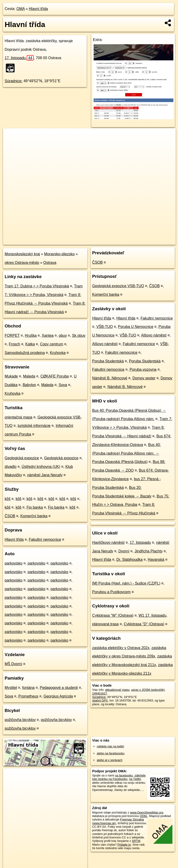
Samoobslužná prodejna (25, 353)
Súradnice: (14, 81)
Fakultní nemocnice (45, 540)
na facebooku (124, 775)
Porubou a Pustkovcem (111, 592)
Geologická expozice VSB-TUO (118, 286)
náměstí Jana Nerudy (45, 475)
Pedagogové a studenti (59, 688)
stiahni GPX (100, 700)
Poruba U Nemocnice (136, 327)
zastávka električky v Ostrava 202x (121, 648)
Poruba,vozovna (143, 369)
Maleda (29, 376)
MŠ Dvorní (13, 664)
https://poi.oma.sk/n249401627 (155, 241)
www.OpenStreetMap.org (147, 812)
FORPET (12, 335)
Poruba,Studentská (108, 361)
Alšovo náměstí (154, 335)
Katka (30, 344)
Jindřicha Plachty (149, 551)
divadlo (11, 467)
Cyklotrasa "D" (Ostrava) (144, 624)
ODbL (143, 816)
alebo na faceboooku (111, 753)
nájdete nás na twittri (110, 746)
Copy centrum (52, 344)
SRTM (136, 841)
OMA (21, 9)
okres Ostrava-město (22, 263)
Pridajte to (124, 845)
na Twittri (135, 779)
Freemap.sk (121, 241)
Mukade (11, 376)
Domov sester (144, 378)
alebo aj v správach (110, 760)
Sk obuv (79, 335)
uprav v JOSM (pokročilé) (148, 690)
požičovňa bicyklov (20, 720)
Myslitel (11, 688)
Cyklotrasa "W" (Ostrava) (113, 615)
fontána (28, 688)
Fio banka (35, 507)
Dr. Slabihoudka (130, 560)
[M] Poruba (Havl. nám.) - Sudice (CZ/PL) (126, 583)
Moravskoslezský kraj (22, 254)
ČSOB (10, 516)
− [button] (11, 143)
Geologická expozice (22, 458)
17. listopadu (19, 58)
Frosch (15, 344)
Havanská (156, 560)
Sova (63, 385)
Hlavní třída (38, 9)
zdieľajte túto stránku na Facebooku (119, 777)
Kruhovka (58, 353)
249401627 (100, 693)
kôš (8, 499)
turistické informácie (34, 426)
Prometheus (28, 696)
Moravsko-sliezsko (59, 254)
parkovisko (13, 563)
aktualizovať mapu (117, 690)
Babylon (29, 385)
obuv (63, 335)
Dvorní (124, 551)
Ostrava (50, 263)
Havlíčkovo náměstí (109, 543)
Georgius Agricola (58, 696)
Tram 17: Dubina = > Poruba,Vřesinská (37, 286)
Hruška (31, 335)
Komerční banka (34, 516)
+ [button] (11, 136)
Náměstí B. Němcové (110, 378)
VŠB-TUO (104, 327)
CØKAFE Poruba (55, 376)
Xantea (48, 335)
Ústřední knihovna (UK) (41, 467)
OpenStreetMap (97, 241)
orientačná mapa (18, 417)
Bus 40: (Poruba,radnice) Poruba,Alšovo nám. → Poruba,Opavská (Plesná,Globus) (127, 453)
